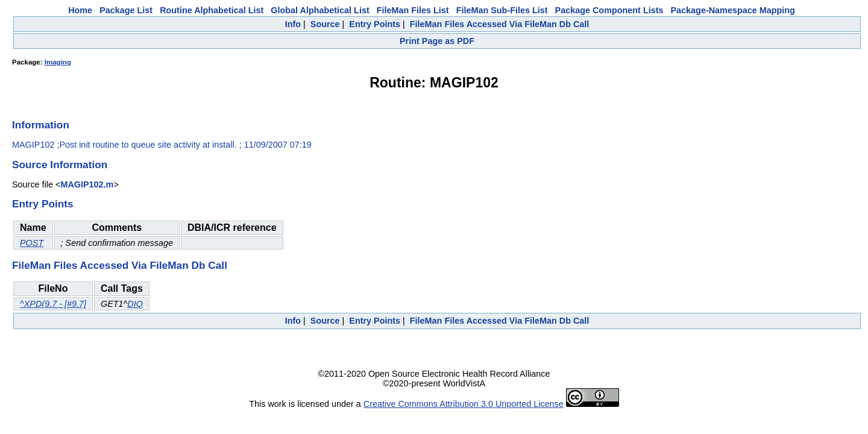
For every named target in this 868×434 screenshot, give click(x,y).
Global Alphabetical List (320, 10)
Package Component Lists (609, 10)
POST (32, 243)
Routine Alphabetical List (212, 10)
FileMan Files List (413, 10)
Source (325, 24)
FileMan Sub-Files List (502, 10)
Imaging (58, 62)
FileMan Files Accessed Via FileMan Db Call (500, 24)
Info (293, 24)
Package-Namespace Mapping (733, 10)
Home (80, 10)
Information (41, 125)
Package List (126, 10)
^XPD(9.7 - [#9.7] (53, 304)
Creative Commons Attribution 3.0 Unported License (464, 404)
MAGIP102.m (87, 184)
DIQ (135, 304)
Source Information (60, 165)
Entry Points (375, 24)
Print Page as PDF (437, 41)
